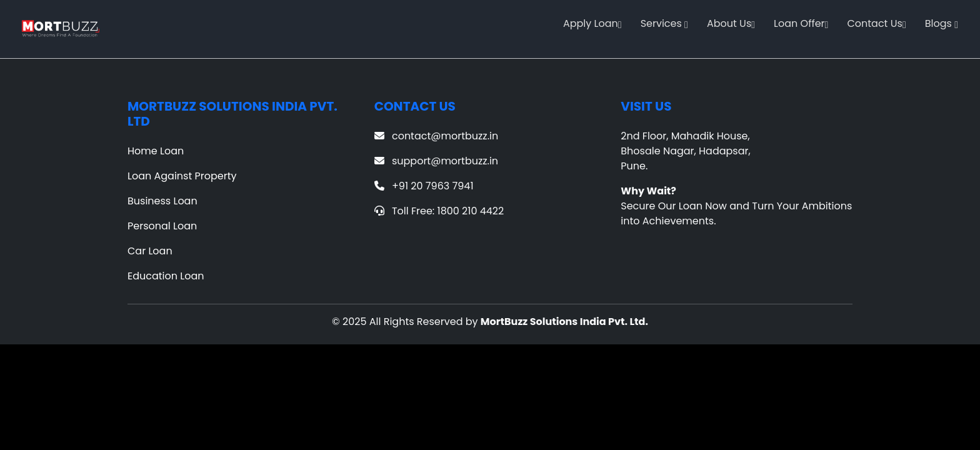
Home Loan (156, 151)
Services (664, 23)
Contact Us (876, 23)
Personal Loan (162, 226)
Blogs (942, 23)
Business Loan (162, 201)
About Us (731, 23)
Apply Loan (592, 23)
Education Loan (166, 276)
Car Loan (150, 251)
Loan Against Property (182, 176)
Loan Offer (801, 23)
